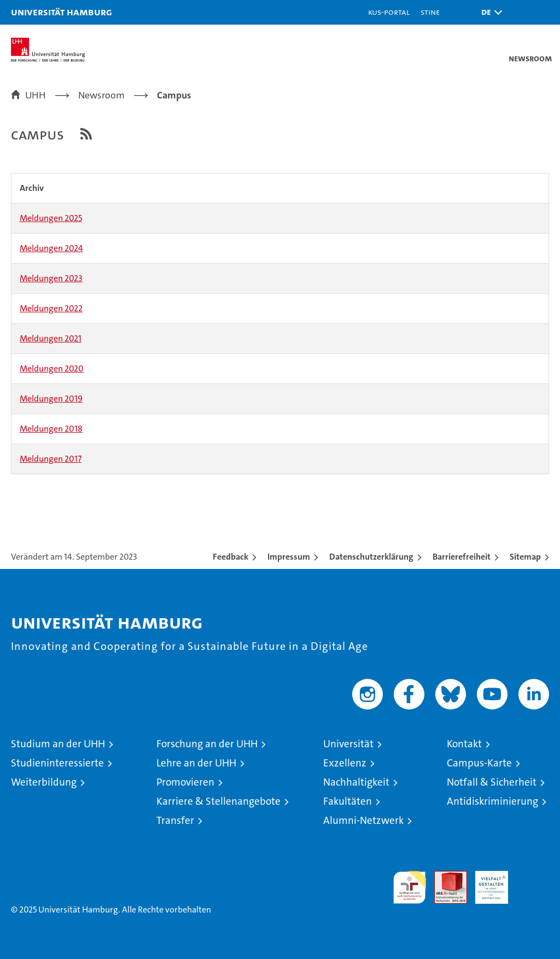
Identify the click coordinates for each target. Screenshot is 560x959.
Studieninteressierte (57, 763)
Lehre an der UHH (196, 763)
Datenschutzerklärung (371, 557)
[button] (489, 12)
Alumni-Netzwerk (363, 820)
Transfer (175, 820)
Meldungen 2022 (51, 308)
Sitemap (525, 557)
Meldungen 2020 (52, 368)
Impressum (289, 557)
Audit (445, 877)
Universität (348, 744)
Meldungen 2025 (51, 218)
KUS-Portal (389, 12)
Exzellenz (345, 763)
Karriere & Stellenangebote (218, 801)
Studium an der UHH (58, 744)
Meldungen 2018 (51, 429)
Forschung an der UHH (207, 744)
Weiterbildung (44, 782)
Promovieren (185, 782)
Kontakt (464, 744)
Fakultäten (348, 801)
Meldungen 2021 (51, 338)
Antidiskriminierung (492, 801)
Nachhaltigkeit (356, 782)
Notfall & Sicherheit (492, 782)
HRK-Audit (486, 882)
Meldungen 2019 (51, 399)
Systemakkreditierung (533, 877)
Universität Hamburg (62, 12)
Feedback (231, 557)
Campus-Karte (479, 763)
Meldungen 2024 (51, 248)
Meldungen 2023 (51, 278)
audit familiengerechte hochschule (410, 887)
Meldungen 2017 (51, 459)
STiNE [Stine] (430, 12)
